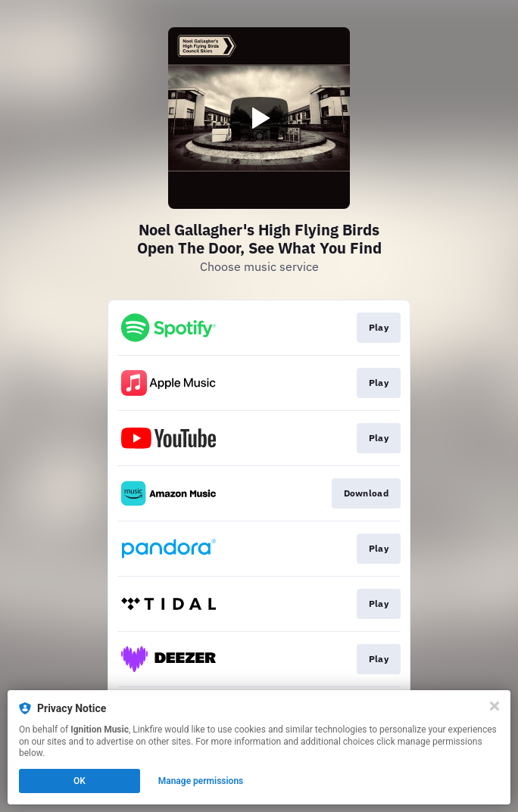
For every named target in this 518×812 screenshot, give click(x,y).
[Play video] (259, 118)
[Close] (495, 706)
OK (80, 781)
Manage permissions (201, 781)
